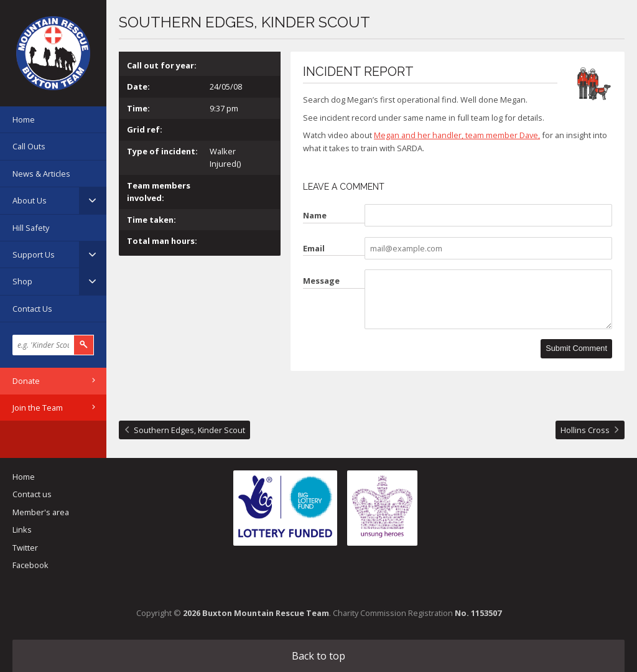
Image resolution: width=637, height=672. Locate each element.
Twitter (25, 548)
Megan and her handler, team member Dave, (457, 135)
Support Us (34, 254)
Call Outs (29, 146)
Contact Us (32, 309)
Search (84, 345)
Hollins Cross (585, 430)
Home (24, 119)
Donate (26, 381)
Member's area (41, 512)
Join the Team (38, 408)
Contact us (32, 494)
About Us (30, 200)
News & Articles (41, 174)
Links (22, 530)
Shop (22, 281)
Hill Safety (31, 228)
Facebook (30, 565)
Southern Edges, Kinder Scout (189, 430)
